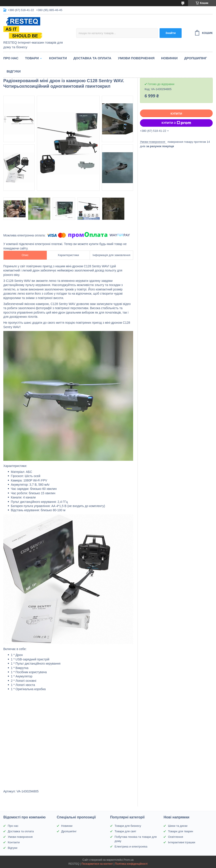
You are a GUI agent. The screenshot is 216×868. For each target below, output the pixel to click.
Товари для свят (125, 831)
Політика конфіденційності (131, 864)
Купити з (176, 123)
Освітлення (175, 837)
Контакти (58, 58)
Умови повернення (136, 58)
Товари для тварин (181, 831)
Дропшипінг (196, 58)
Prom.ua (129, 860)
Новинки (169, 58)
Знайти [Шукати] (170, 33)
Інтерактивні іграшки (182, 842)
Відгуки (14, 71)
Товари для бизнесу (128, 826)
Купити (176, 114)
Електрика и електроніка (131, 847)
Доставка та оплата (92, 58)
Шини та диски (178, 826)
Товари (32, 58)
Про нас (11, 58)
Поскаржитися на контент (97, 864)
